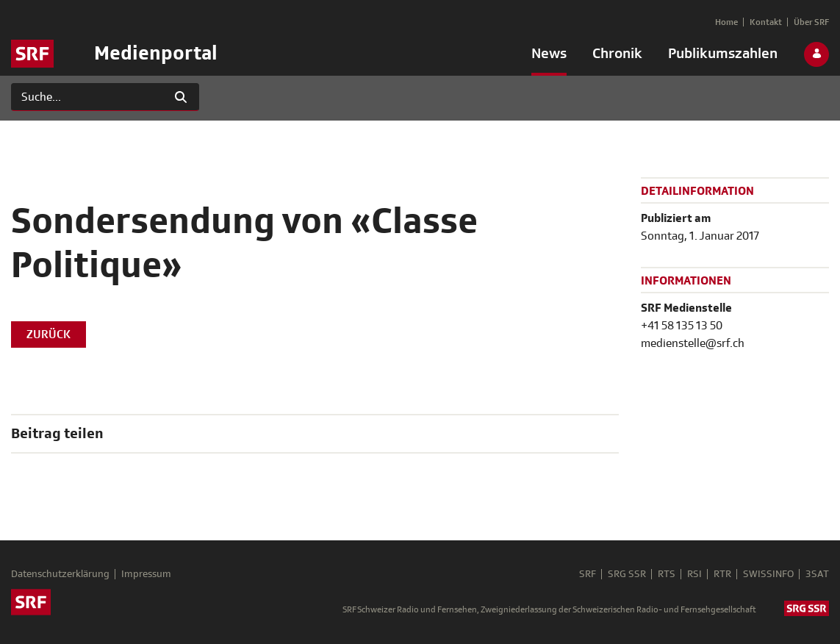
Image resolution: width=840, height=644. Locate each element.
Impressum (146, 574)
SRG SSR (627, 574)
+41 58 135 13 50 (682, 326)
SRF (588, 574)
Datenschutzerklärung (60, 574)
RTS (667, 574)
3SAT (817, 574)
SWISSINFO (768, 574)
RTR (722, 574)
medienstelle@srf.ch (693, 343)
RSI (694, 574)
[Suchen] (87, 97)
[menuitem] (549, 57)
